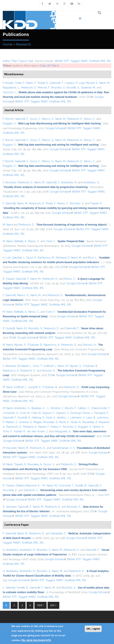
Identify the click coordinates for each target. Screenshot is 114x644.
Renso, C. (90, 119)
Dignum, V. (63, 413)
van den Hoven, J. (37, 431)
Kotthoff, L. (50, 366)
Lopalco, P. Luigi (75, 83)
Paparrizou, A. (52, 345)
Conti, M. (25, 413)
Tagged (75, 61)
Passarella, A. (90, 422)
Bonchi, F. (71, 408)
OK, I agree (93, 629)
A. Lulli (7, 258)
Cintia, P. (20, 83)
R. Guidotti (9, 328)
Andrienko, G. (91, 182)
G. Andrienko (10, 550)
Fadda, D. (43, 83)
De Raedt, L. (24, 366)
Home (8, 44)
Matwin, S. (12, 422)
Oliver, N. (76, 422)
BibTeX (59, 61)
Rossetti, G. (73, 88)
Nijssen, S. (20, 345)
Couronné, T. (66, 486)
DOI (90, 97)
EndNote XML (98, 61)
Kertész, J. (63, 418)
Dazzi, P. (31, 258)
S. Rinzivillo (9, 182)
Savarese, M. (88, 88)
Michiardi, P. (63, 258)
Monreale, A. (50, 422)
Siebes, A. (98, 427)
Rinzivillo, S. (58, 88)
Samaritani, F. (59, 533)
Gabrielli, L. (19, 258)
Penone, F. (44, 88)
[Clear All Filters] (49, 66)
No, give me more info (36, 640)
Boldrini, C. (57, 408)
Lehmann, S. (78, 418)
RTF (67, 61)
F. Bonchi (8, 119)
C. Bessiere (9, 366)
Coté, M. (36, 413)
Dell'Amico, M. (46, 258)
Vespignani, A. (63, 431)
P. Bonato (8, 83)
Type (22, 61)
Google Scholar (56, 128)
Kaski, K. (51, 418)
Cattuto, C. (84, 408)
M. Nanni (8, 225)
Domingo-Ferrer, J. (82, 413)
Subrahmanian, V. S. (63, 448)
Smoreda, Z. (10, 490)
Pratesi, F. (56, 427)
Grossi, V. (49, 464)
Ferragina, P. (101, 413)
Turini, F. (51, 241)
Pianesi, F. (44, 427)
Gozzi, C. (35, 119)
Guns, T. (38, 366)
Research (23, 44)
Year (31, 61)
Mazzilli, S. (92, 83)
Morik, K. (64, 422)
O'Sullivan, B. (35, 345)
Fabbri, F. (31, 83)
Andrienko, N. (69, 182)
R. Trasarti (8, 279)
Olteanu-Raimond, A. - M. (30, 486)
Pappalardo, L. (11, 88)
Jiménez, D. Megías (30, 422)
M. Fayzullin (10, 448)
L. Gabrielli (9, 588)
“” (59, 123)
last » (53, 605)
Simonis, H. (90, 345)
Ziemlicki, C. (31, 490)
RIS (109, 61)
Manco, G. (48, 119)
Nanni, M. (105, 83)
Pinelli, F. (51, 203)
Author (7, 61)
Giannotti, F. (57, 83)
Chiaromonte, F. (100, 408)
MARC (85, 61)
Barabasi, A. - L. (41, 408)
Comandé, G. (11, 413)
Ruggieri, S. (9, 123)
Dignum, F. (49, 413)
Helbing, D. (38, 418)
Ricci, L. (93, 258)
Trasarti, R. (96, 203)
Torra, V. (8, 431)
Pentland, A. (30, 427)
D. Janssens (10, 507)
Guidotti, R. (35, 387)
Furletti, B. (81, 486)
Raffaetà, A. (21, 241)
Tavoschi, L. (10, 92)
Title (14, 61)
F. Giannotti (9, 203)
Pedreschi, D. (29, 88)
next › (41, 605)
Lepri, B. (91, 418)
